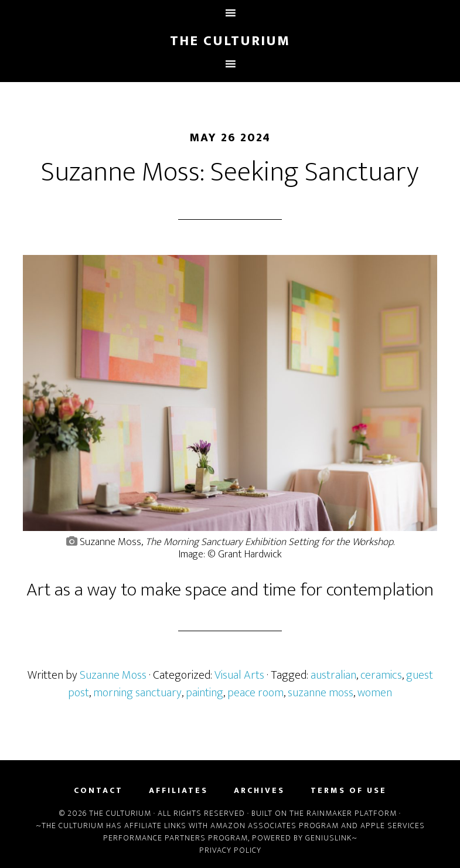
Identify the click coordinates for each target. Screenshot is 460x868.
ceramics (381, 675)
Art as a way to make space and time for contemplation (230, 590)
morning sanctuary (137, 693)
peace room (255, 693)
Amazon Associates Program (275, 826)
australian (333, 675)
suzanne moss (321, 693)
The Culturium (230, 41)
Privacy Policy (230, 850)
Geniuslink (328, 838)
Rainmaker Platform (352, 813)
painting (205, 693)
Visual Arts (239, 675)
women (375, 693)
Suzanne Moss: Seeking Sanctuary (230, 172)
